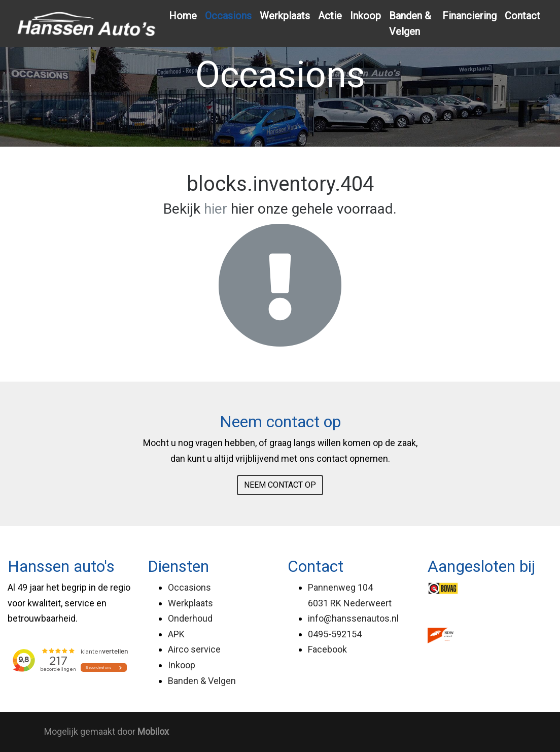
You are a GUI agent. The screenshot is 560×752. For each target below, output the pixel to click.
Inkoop (365, 16)
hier (216, 209)
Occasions (228, 16)
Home (183, 16)
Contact (522, 16)
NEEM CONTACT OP (280, 485)
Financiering (469, 16)
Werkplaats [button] (285, 16)
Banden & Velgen (410, 24)
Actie (330, 16)
